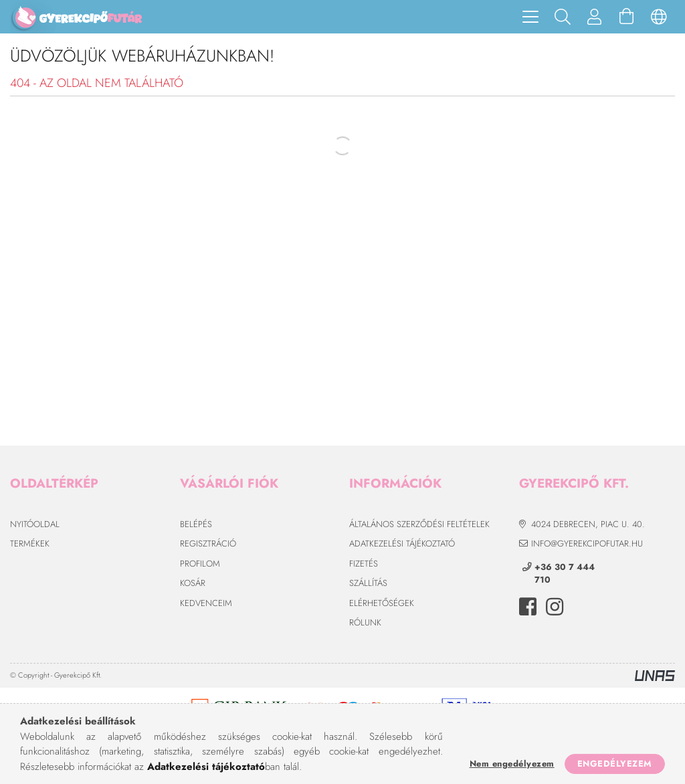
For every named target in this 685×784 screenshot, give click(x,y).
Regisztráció (208, 544)
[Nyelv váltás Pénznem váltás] (659, 17)
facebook (528, 607)
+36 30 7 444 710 (565, 574)
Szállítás (368, 583)
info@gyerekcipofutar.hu (587, 544)
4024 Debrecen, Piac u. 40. (588, 524)
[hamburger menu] (530, 17)
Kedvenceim (206, 603)
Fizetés (364, 564)
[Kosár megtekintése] (627, 17)
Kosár (193, 583)
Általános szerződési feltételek (419, 524)
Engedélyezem (615, 764)
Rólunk (365, 622)
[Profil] (595, 17)
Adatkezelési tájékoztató (402, 544)
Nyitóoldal (35, 524)
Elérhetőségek (382, 603)
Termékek (30, 544)
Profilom (200, 564)
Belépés (196, 524)
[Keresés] (563, 17)
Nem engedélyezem (512, 764)
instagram (555, 607)
